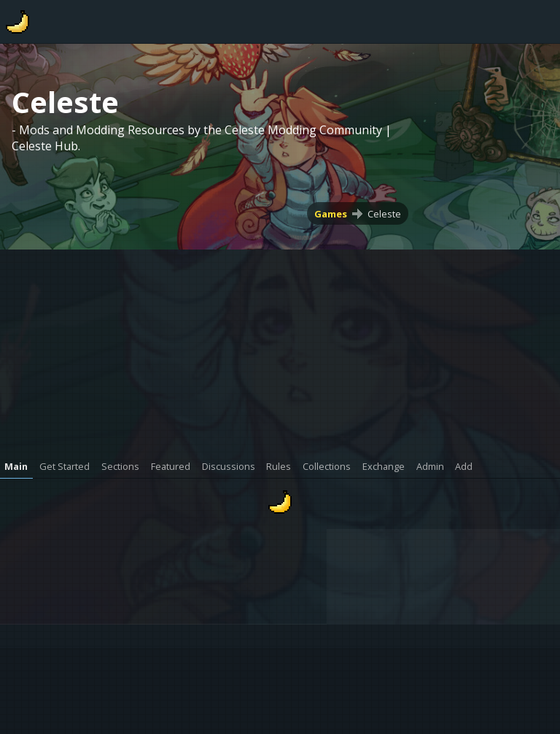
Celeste (384, 214)
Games (331, 214)
